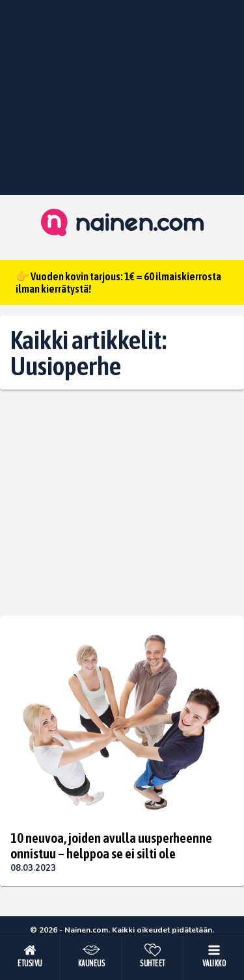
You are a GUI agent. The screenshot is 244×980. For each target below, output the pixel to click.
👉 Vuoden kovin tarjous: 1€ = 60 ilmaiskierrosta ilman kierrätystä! (118, 283)
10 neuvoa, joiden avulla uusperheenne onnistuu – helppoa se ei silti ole (111, 845)
